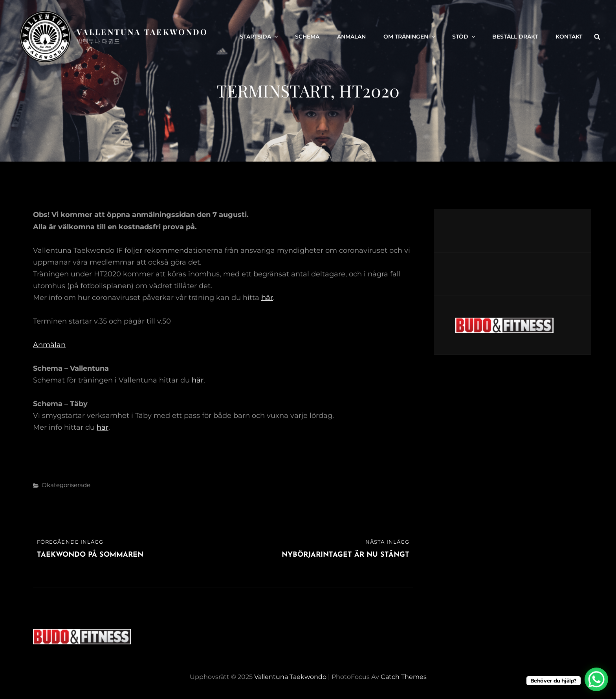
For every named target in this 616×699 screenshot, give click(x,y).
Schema (307, 37)
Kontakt (569, 37)
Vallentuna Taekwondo (142, 32)
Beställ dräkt (515, 37)
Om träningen (410, 37)
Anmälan (351, 37)
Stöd (464, 37)
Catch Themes (404, 677)
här (267, 298)
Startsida (259, 37)
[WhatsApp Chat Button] (596, 679)
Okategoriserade (66, 485)
